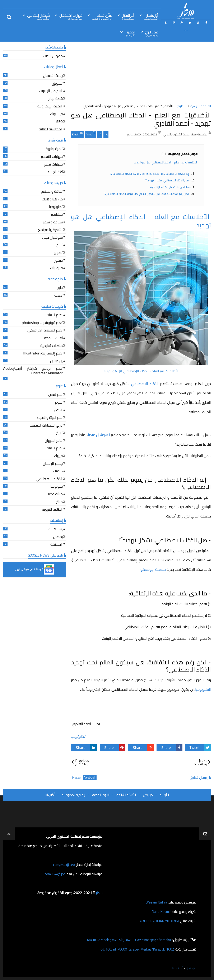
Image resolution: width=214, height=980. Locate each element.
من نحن (148, 795)
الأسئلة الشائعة (126, 795)
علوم (59, 403)
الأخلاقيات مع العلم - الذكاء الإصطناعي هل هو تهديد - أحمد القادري (141, 119)
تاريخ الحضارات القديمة (46, 426)
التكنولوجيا (203, 689)
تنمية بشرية (54, 149)
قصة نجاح (55, 99)
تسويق (57, 84)
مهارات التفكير (52, 157)
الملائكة (57, 545)
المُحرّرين (130, 33)
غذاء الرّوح (152, 33)
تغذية (59, 296)
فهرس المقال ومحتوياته (180, 154)
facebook (90, 778)
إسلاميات (56, 530)
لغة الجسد (55, 172)
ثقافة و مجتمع (52, 192)
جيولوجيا (57, 487)
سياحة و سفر (53, 223)
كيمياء (58, 472)
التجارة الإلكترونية (50, 107)
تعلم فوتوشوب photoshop (42, 323)
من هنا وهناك (52, 200)
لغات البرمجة (53, 338)
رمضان (58, 537)
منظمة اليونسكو (153, 569)
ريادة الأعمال (53, 76)
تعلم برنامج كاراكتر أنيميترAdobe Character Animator (33, 371)
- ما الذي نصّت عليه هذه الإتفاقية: (170, 187)
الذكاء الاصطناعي (145, 384)
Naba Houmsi (160, 912)
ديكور (59, 261)
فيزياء (58, 456)
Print (90, 134)
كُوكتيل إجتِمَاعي (38, 16)
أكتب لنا (50, 795)
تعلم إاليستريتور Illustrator (43, 354)
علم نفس (55, 395)
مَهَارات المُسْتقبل (71, 16)
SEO (59, 122)
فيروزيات (56, 268)
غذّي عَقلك (102, 16)
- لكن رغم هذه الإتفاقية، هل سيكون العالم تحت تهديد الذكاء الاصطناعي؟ (147, 194)
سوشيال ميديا (52, 238)
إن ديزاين (56, 361)
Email (77, 134)
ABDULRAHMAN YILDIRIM (157, 921)
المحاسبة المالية (51, 130)
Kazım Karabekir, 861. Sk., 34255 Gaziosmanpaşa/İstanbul (125, 940)
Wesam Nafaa (156, 902)
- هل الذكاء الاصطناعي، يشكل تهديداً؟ (168, 180)
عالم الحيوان (54, 441)
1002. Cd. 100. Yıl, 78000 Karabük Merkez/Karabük (134, 949)
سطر (99, 893)
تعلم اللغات (54, 315)
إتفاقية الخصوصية (73, 795)
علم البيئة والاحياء (50, 418)
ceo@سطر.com (63, 865)
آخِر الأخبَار (128, 16)
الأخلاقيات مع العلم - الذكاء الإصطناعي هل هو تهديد (166, 162)
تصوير (59, 253)
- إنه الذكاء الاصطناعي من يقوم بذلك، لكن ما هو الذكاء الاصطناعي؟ (150, 174)
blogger (77, 778)
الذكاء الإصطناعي (49, 479)
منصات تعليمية (52, 346)
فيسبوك (56, 114)
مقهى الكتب (53, 57)
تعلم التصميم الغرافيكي (45, 331)
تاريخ (59, 433)
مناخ (59, 502)
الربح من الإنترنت (51, 91)
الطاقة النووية (52, 510)
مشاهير (57, 215)
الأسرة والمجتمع (50, 230)
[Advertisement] (141, 74)
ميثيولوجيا (55, 495)
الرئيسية (164, 795)
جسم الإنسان (53, 464)
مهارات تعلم (53, 165)
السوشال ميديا (99, 435)
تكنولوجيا (78, 736)
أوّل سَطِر (151, 16)
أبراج (60, 245)
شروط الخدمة (101, 795)
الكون (58, 411)
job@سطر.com (54, 874)
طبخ (60, 288)
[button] (34, 569)
